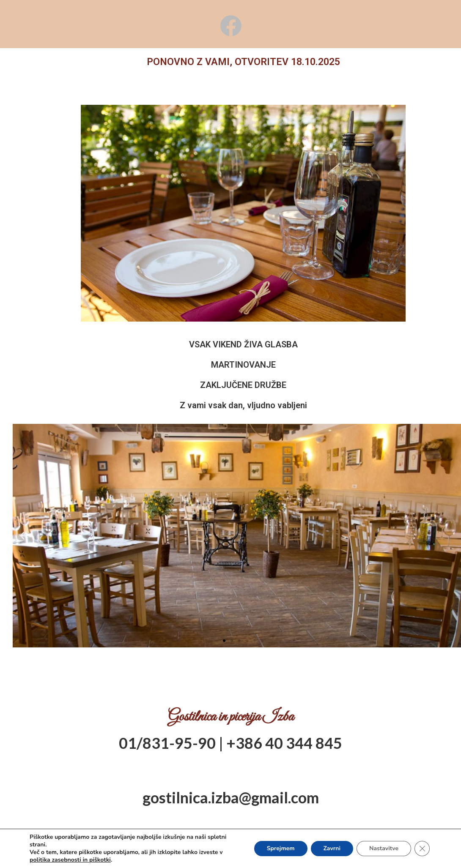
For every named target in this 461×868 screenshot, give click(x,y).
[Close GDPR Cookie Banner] (422, 849)
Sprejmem (280, 848)
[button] (224, 641)
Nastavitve (384, 848)
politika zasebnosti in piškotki (70, 860)
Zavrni (332, 848)
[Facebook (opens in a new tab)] (231, 26)
